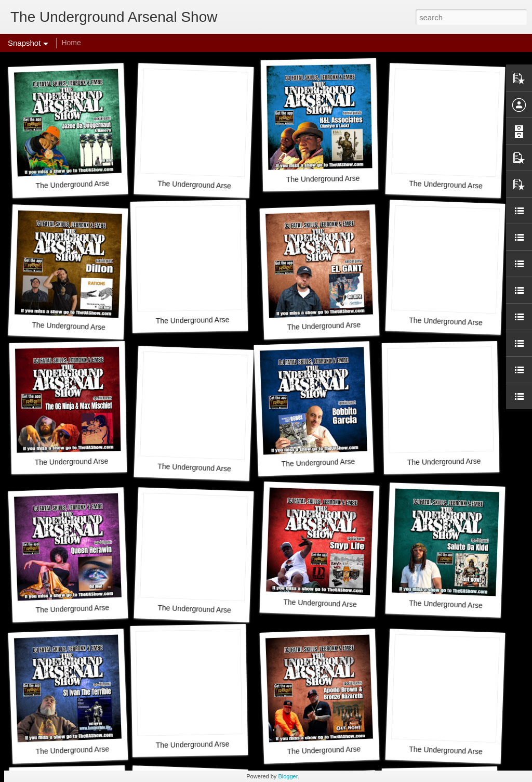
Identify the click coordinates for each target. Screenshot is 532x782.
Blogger (288, 776)
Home (71, 43)
